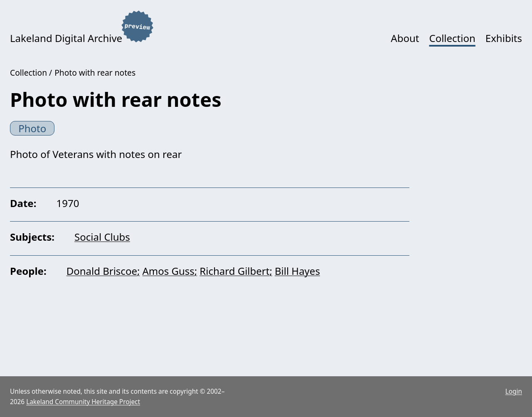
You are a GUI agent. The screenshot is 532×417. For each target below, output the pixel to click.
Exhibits (504, 38)
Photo (32, 128)
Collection (452, 38)
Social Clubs (102, 237)
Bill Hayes (297, 271)
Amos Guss (168, 271)
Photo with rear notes (95, 73)
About (405, 38)
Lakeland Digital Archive (66, 38)
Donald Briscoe (102, 271)
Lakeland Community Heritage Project (83, 402)
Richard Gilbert (234, 271)
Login (514, 391)
